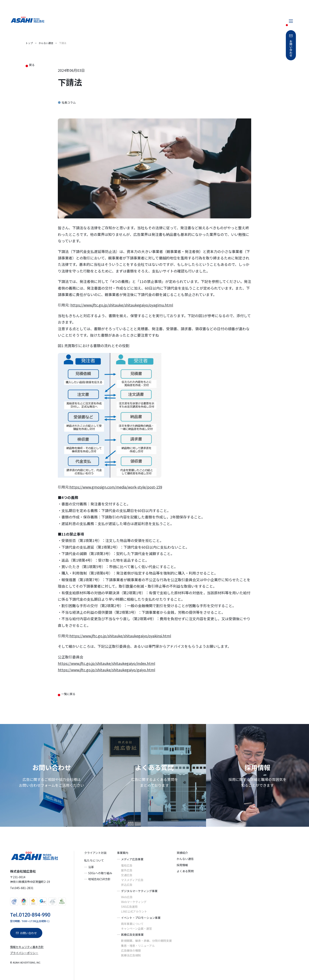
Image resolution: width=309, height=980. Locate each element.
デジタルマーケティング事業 (139, 891)
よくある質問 (185, 871)
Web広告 (127, 897)
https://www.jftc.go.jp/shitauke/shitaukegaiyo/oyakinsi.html (120, 636)
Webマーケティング (134, 902)
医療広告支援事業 (132, 935)
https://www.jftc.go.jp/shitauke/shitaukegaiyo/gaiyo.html (106, 670)
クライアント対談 (95, 853)
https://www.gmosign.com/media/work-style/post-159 (116, 487)
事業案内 (123, 853)
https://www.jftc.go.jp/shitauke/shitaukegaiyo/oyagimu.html (122, 305)
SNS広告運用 (129, 907)
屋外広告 (127, 870)
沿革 (91, 867)
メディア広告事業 (132, 859)
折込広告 (127, 885)
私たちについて (94, 861)
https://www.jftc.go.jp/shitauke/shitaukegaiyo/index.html (106, 663)
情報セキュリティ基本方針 (27, 947)
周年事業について (132, 924)
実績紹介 (182, 853)
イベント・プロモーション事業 (141, 918)
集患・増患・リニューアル (138, 946)
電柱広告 (127, 865)
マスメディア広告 (132, 880)
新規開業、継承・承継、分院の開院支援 (146, 941)
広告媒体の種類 (131, 950)
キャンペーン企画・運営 (136, 929)
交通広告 (127, 875)
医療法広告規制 (131, 955)
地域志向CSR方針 (99, 879)
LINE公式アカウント (134, 912)
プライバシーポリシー (24, 953)
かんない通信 (185, 859)
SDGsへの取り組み (100, 873)
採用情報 (182, 865)
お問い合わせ (291, 48)
